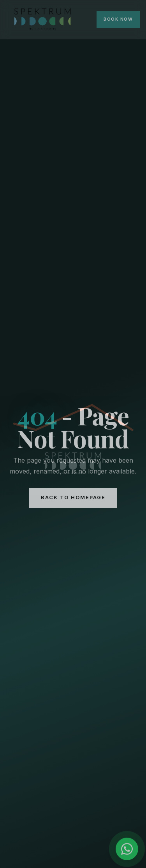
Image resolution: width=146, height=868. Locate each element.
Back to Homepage (73, 497)
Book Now (118, 19)
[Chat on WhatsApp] (127, 849)
